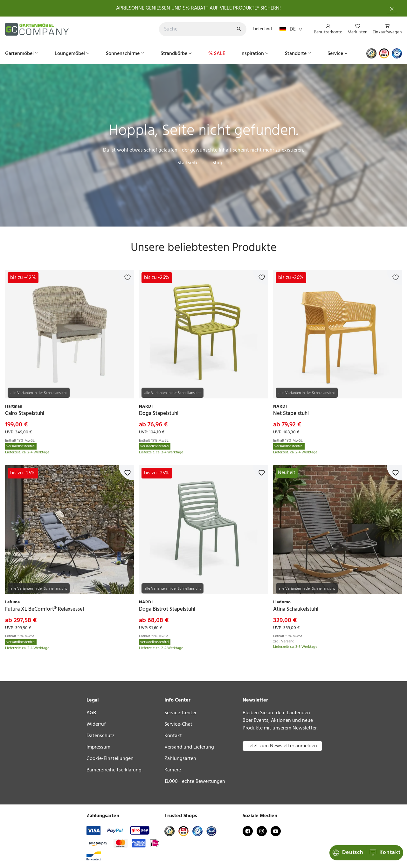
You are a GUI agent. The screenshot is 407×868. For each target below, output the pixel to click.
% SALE (217, 54)
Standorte (299, 54)
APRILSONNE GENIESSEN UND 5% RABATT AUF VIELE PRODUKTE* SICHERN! (198, 8)
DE (291, 29)
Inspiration (255, 54)
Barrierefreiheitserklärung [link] (114, 770)
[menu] (355, 29)
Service (338, 54)
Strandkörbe (177, 54)
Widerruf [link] (96, 724)
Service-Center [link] (180, 713)
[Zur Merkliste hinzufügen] (126, 277)
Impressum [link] (98, 747)
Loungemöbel (73, 54)
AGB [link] (91, 713)
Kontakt (348, 853)
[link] (69, 334)
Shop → (221, 163)
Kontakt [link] (173, 736)
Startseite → (191, 163)
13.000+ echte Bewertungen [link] (195, 782)
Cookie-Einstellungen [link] (110, 759)
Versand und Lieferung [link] (189, 747)
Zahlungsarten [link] (180, 759)
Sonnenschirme (126, 54)
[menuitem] (328, 30)
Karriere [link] (173, 770)
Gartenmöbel (22, 54)
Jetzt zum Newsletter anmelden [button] (282, 746)
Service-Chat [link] (178, 724)
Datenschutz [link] (100, 736)
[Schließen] (392, 8)
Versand (288, 641)
